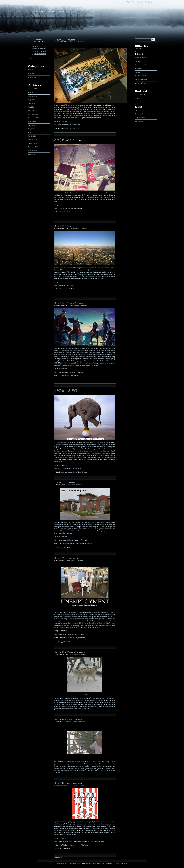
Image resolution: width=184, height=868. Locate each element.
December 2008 (33, 114)
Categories (40, 12)
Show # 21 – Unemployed (66, 558)
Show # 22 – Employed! (65, 483)
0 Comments (73, 42)
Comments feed (140, 118)
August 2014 (32, 100)
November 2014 (33, 96)
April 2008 (31, 132)
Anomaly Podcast (141, 58)
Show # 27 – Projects (65, 40)
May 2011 (31, 107)
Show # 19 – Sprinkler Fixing (68, 719)
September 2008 (33, 118)
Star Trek (138, 69)
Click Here (138, 48)
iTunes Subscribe (140, 95)
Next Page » (58, 857)
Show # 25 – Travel (64, 226)
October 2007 (32, 154)
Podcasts (31, 73)
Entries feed (139, 114)
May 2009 (31, 111)
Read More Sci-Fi (141, 65)
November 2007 (33, 151)
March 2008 (32, 136)
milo (89, 863)
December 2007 (33, 147)
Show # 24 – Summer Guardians (69, 303)
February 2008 (33, 140)
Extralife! (138, 61)
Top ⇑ (117, 863)
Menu (31, 12)
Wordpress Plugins (141, 79)
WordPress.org (140, 121)
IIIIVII (92, 863)
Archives (51, 12)
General (31, 70)
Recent (61, 12)
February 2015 (33, 93)
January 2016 (32, 89)
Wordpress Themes (141, 83)
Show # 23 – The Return (66, 390)
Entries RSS (99, 863)
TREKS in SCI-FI (140, 76)
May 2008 (31, 129)
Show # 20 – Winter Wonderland (70, 652)
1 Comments (75, 721)
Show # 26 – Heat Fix (64, 139)
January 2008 (32, 143)
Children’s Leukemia (61, 830)
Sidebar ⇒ (124, 863)
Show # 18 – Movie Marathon (68, 783)
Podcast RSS (139, 99)
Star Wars (138, 72)
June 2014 (31, 103)
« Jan (30, 59)
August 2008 (32, 122)
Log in (137, 110)
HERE (79, 709)
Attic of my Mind (139, 2)
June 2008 (31, 125)
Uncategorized (33, 77)
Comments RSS (109, 863)
